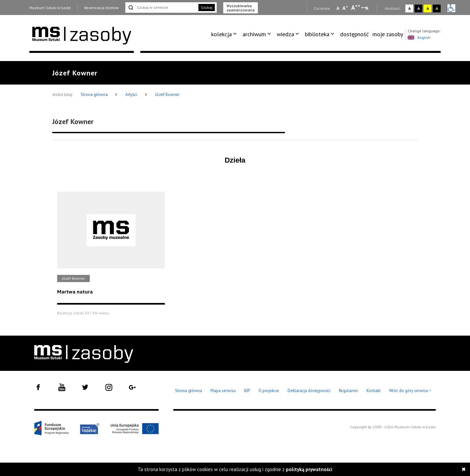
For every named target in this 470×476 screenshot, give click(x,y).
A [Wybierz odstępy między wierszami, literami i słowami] (367, 8)
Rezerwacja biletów (102, 8)
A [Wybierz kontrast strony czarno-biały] (419, 8)
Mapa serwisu (223, 391)
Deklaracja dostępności (309, 391)
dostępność (354, 34)
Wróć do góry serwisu (410, 391)
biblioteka (317, 34)
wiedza (285, 34)
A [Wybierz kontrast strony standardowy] (409, 8)
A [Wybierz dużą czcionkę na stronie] (356, 8)
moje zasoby (388, 34)
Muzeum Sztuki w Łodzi (50, 8)
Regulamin (348, 391)
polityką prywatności (309, 469)
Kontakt (374, 391)
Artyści (131, 95)
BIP (247, 391)
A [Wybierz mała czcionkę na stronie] (338, 8)
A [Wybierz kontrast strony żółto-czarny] (428, 8)
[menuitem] (225, 34)
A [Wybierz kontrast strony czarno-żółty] (437, 8)
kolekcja (221, 34)
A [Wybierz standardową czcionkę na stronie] (345, 8)
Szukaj (207, 7)
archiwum (254, 34)
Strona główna (95, 95)
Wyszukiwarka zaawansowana (241, 8)
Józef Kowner (167, 95)
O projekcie (269, 391)
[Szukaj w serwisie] (161, 8)
